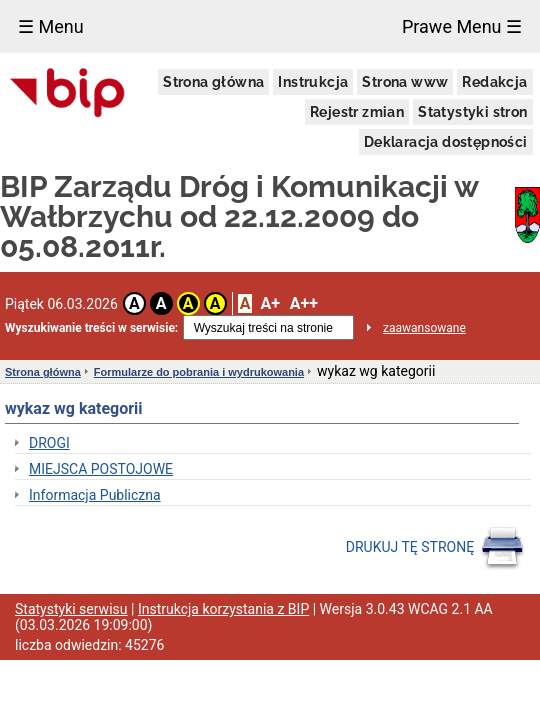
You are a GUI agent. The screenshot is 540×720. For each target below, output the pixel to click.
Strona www (405, 82)
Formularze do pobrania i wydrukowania (199, 372)
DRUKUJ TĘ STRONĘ (435, 548)
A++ (304, 303)
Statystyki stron (472, 112)
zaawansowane (424, 328)
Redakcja (494, 82)
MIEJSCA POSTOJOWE (101, 469)
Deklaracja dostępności (446, 142)
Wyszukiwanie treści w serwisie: (91, 328)
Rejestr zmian (357, 112)
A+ (269, 303)
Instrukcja (313, 82)
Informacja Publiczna (95, 495)
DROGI (49, 443)
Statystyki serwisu (71, 609)
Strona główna (213, 82)
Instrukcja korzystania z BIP (223, 609)
